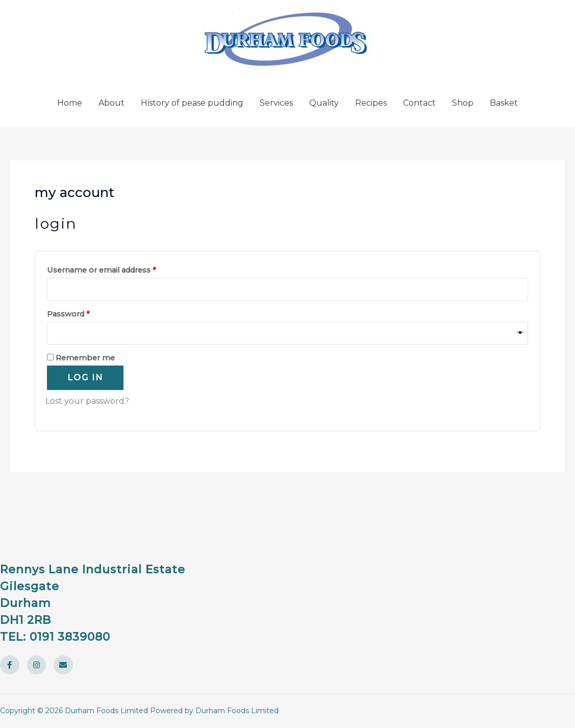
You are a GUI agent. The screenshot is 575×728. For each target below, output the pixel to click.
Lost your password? (87, 401)
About (111, 103)
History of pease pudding (192, 103)
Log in (85, 378)
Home (70, 103)
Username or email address (118, 269)
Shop (463, 103)
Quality (324, 103)
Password (85, 313)
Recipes (371, 103)
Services (276, 103)
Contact (419, 103)
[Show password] (520, 333)
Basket (504, 103)
